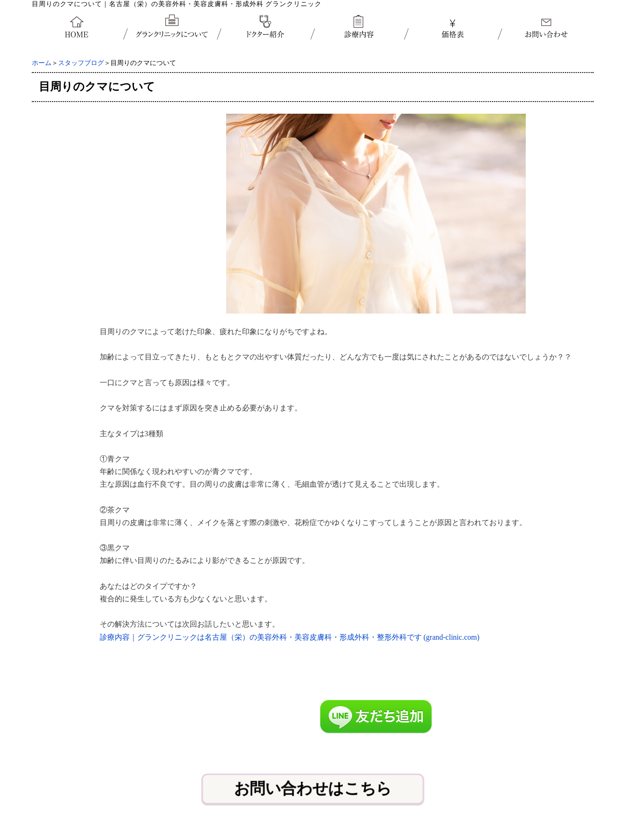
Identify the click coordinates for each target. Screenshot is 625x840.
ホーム (42, 63)
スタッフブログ (81, 63)
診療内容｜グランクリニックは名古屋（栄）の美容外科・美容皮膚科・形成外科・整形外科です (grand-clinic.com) (290, 637)
